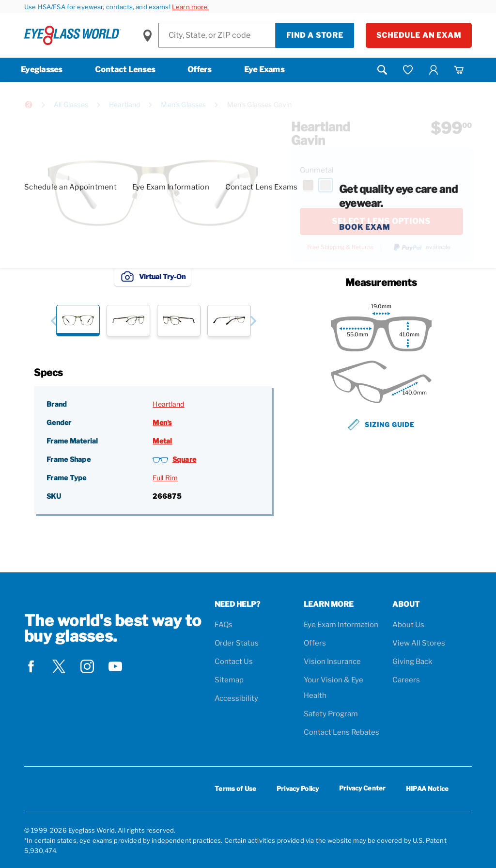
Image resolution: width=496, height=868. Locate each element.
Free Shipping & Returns (340, 247)
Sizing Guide (381, 425)
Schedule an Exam (419, 35)
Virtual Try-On (153, 276)
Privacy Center (362, 790)
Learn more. (191, 7)
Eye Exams (264, 70)
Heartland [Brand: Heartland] (168, 404)
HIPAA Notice (427, 789)
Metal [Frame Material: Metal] (162, 441)
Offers (200, 70)
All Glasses (71, 104)
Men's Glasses (183, 104)
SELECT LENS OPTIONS (381, 221)
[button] (54, 321)
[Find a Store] (217, 35)
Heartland (124, 104)
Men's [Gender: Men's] (162, 422)
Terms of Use (235, 789)
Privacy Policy (298, 789)
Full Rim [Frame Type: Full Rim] (165, 478)
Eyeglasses (42, 70)
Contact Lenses (125, 70)
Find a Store (315, 35)
